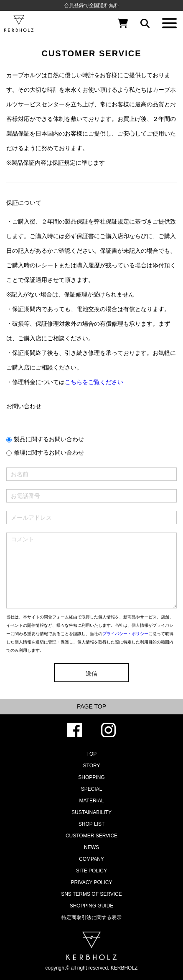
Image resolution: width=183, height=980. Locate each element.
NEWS (91, 847)
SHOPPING (91, 777)
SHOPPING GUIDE (92, 906)
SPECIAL (92, 789)
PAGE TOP (91, 706)
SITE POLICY (91, 871)
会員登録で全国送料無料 (91, 5)
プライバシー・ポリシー (125, 634)
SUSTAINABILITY (91, 812)
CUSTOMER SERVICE (91, 836)
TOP (91, 754)
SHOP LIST (91, 824)
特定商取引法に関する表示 (91, 917)
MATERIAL (91, 801)
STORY (92, 766)
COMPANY (91, 859)
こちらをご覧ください (94, 382)
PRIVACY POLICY (92, 882)
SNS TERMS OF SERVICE (91, 894)
